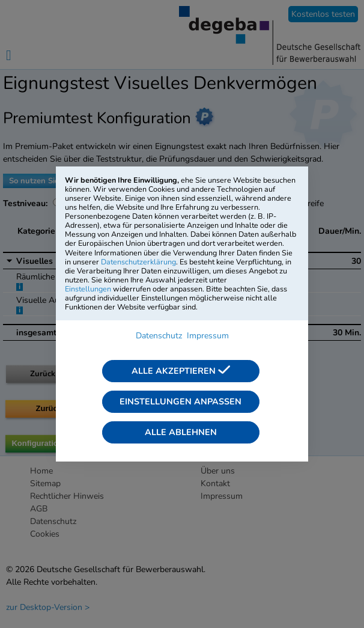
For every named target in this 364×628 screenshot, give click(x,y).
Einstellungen (88, 289)
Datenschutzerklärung (138, 262)
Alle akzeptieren (181, 371)
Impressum (208, 336)
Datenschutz (159, 336)
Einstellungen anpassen (180, 401)
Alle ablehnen (181, 432)
